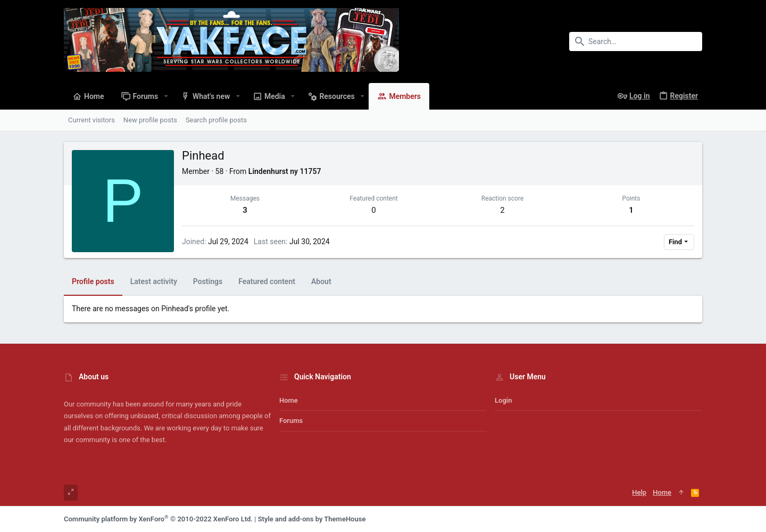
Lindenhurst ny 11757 (285, 171)
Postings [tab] (208, 281)
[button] (166, 96)
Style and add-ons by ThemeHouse (312, 519)
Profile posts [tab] (93, 281)
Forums (291, 421)
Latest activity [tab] (154, 281)
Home (289, 400)
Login (503, 400)
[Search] (636, 41)
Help (639, 492)
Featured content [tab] (267, 281)
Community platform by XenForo (158, 519)
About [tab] (321, 281)
